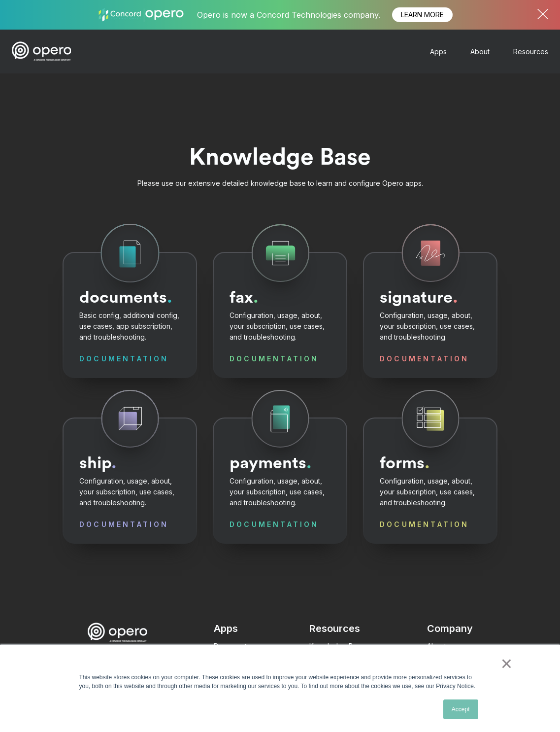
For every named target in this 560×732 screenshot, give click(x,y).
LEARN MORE (422, 15)
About (480, 52)
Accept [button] (461, 709)
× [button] (507, 663)
